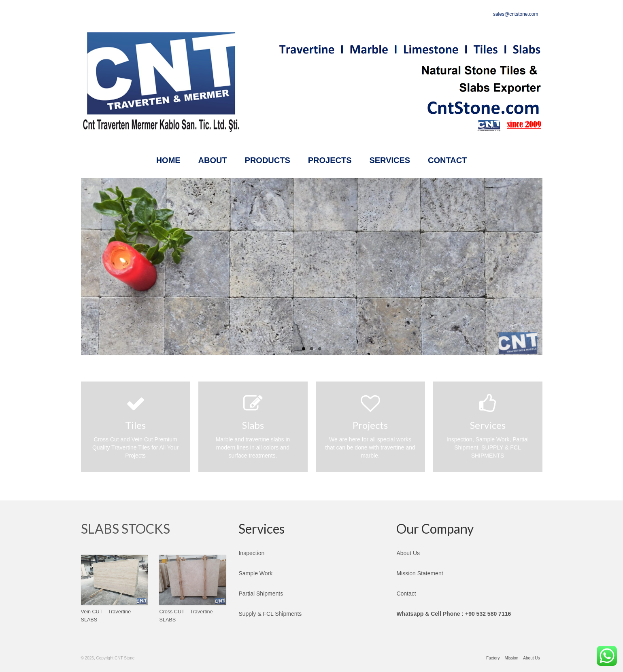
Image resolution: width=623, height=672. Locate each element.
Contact (406, 594)
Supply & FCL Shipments (270, 614)
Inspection (251, 553)
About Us (408, 553)
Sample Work (255, 573)
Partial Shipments (261, 594)
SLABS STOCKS (125, 529)
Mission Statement (420, 573)
